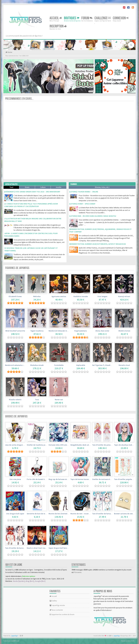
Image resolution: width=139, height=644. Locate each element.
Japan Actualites (11, 184)
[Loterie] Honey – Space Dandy (82, 204)
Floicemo (78, 572)
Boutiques (72, 18)
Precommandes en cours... (19, 99)
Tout (11, 187)
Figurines (74, 184)
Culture (43, 187)
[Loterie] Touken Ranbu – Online (84, 192)
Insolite (59, 187)
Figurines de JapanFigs (17, 268)
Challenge (103, 18)
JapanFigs (117, 636)
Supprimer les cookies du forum (62, 614)
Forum (87, 18)
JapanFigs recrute (57, 605)
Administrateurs (16, 576)
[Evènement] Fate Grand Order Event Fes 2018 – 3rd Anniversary (32, 192)
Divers (27, 187)
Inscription (58, 26)
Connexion (121, 18)
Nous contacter (56, 610)
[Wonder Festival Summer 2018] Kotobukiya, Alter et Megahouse (98, 244)
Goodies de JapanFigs (16, 416)
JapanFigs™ (15, 636)
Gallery (53, 601)
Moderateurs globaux (29, 576)
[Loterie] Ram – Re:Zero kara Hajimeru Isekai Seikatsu (93, 216)
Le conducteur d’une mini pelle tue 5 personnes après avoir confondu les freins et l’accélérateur (31, 205)
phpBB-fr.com (15, 641)
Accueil (56, 18)
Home (10, 52)
